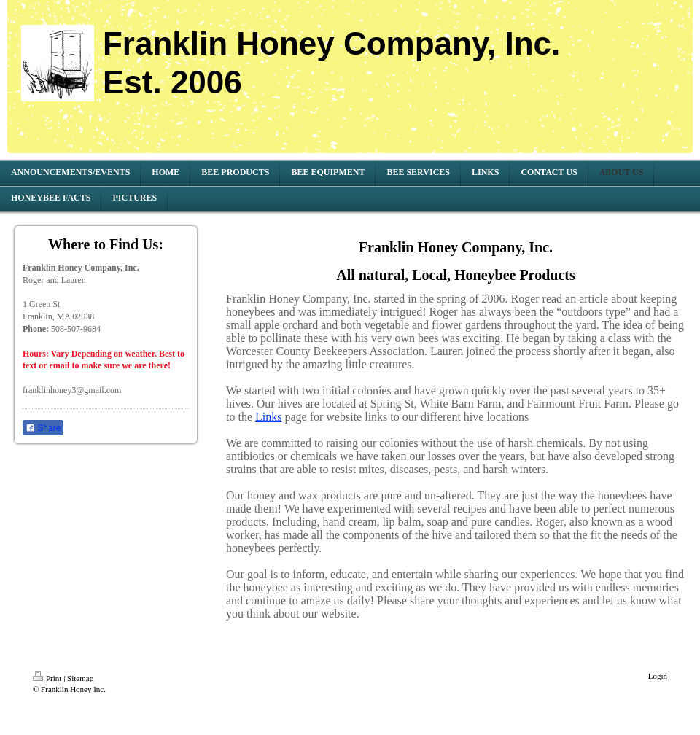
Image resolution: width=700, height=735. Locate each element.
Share (43, 428)
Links (268, 417)
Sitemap (80, 678)
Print (47, 678)
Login (658, 676)
